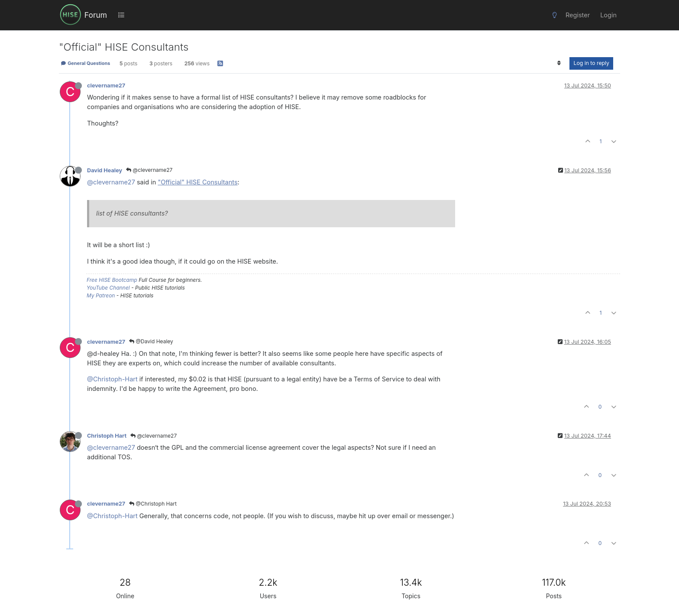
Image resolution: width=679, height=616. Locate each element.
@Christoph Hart (153, 504)
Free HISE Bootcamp (112, 280)
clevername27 (106, 85)
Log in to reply (591, 63)
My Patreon (101, 295)
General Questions (85, 63)
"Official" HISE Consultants (197, 182)
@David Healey (151, 341)
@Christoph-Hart (112, 379)
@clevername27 (149, 170)
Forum (96, 15)
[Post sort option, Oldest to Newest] (559, 63)
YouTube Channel (108, 288)
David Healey (105, 170)
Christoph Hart (107, 436)
